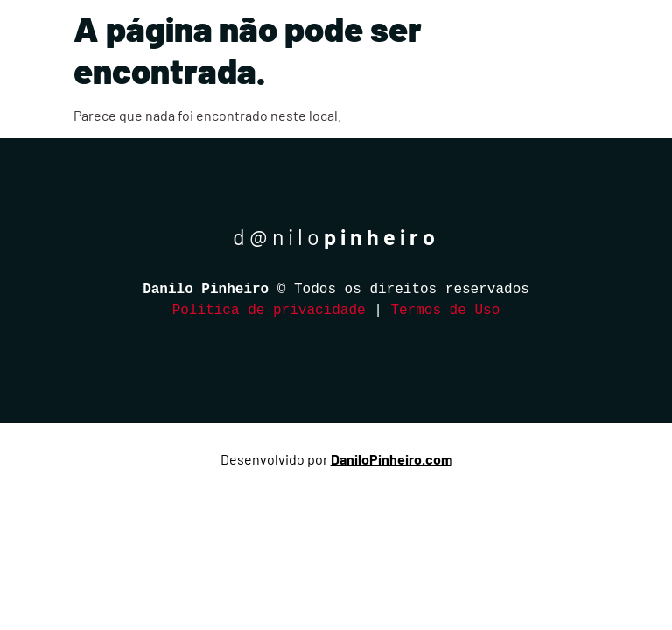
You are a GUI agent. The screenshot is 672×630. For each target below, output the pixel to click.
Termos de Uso (445, 311)
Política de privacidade (269, 311)
